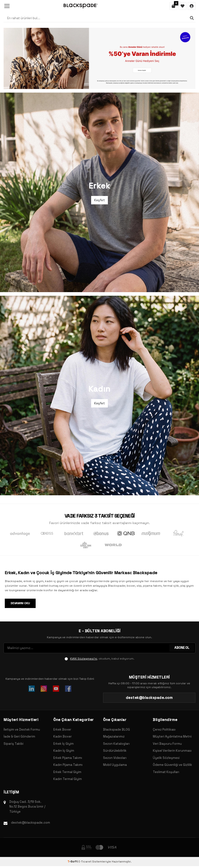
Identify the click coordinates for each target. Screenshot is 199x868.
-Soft (73, 862)
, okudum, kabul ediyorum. (99, 659)
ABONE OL (182, 648)
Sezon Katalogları (116, 744)
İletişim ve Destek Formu (22, 729)
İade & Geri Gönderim (19, 736)
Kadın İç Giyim (64, 751)
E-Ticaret (85, 862)
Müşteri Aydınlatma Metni (172, 736)
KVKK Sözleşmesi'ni (84, 659)
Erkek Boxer (62, 729)
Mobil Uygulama (115, 765)
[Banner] (99, 58)
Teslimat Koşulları (166, 772)
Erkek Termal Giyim (67, 772)
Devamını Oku (20, 603)
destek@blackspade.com (30, 823)
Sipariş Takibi (14, 744)
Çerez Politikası (164, 729)
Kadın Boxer (63, 736)
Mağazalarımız (114, 736)
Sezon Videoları (115, 758)
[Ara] (192, 18)
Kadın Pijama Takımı (68, 765)
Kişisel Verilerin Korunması (172, 751)
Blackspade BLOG (116, 729)
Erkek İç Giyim (64, 744)
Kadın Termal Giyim (68, 779)
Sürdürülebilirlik (115, 751)
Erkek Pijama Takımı (68, 758)
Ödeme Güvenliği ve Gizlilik (172, 765)
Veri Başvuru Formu (167, 744)
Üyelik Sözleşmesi (166, 758)
